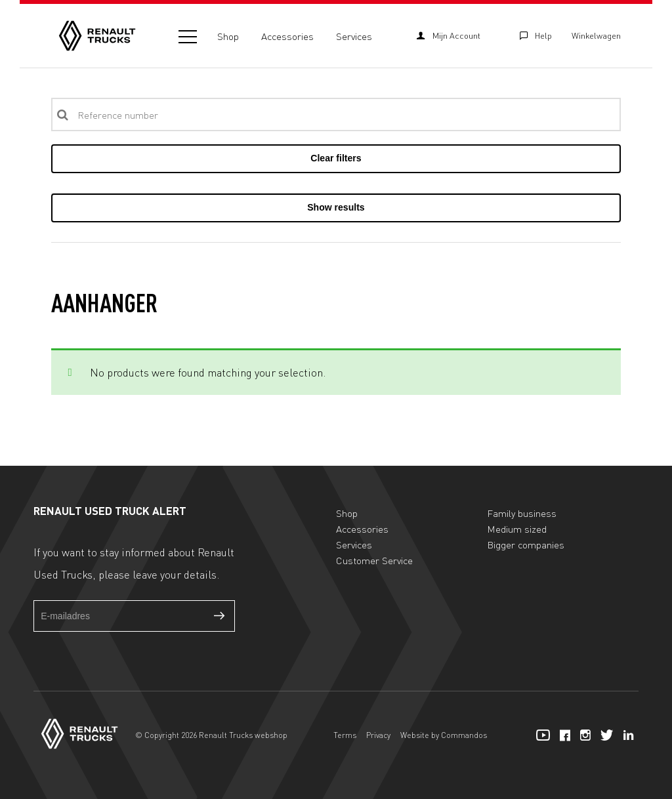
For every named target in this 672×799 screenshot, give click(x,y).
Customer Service (374, 560)
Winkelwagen (596, 35)
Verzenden (219, 616)
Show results (336, 207)
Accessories (287, 36)
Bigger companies (526, 544)
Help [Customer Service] (536, 35)
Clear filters (336, 158)
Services (354, 36)
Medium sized (517, 529)
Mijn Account (448, 35)
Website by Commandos (444, 735)
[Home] (97, 36)
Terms (345, 735)
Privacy (378, 735)
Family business (522, 513)
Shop (228, 36)
